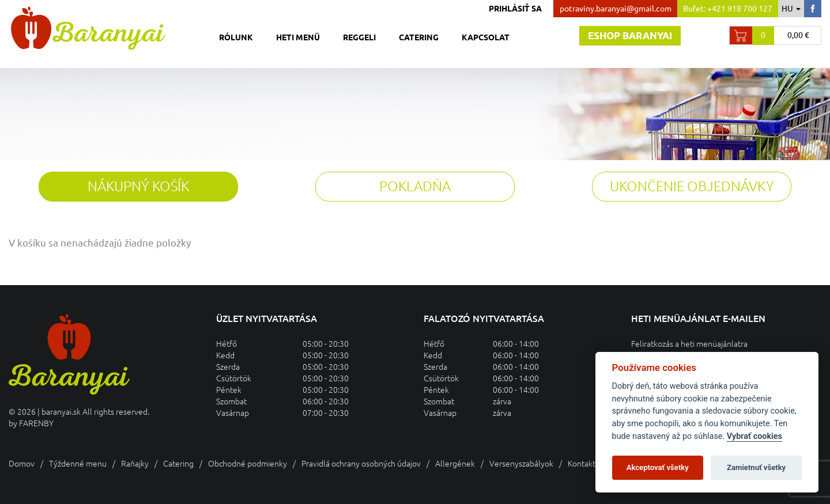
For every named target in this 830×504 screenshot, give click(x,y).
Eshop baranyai (630, 35)
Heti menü (298, 37)
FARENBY (36, 423)
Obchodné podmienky (248, 464)
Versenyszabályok (521, 464)
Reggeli (359, 37)
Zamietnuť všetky (756, 467)
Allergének (455, 464)
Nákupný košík (138, 186)
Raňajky (135, 464)
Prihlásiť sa (515, 9)
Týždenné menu (78, 464)
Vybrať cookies (754, 436)
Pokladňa (415, 186)
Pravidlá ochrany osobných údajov (361, 464)
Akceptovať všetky (658, 467)
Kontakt (582, 464)
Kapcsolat (486, 37)
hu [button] (791, 9)
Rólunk (236, 37)
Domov (22, 464)
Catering (419, 37)
